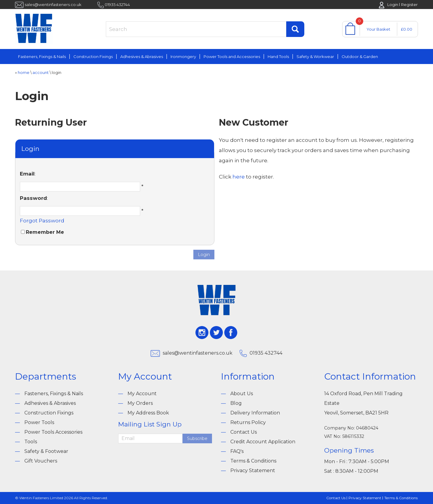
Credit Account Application (263, 442)
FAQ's (237, 451)
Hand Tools (278, 57)
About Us (242, 394)
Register (409, 5)
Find (295, 29)
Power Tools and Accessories (232, 57)
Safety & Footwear (46, 451)
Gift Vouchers (41, 461)
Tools (31, 442)
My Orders (140, 403)
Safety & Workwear (315, 57)
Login (393, 5)
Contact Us (244, 432)
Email (27, 174)
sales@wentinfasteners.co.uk (53, 5)
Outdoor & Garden (360, 57)
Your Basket (378, 29)
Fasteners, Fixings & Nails (42, 57)
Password (33, 198)
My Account (142, 394)
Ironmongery (183, 57)
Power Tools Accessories (53, 432)
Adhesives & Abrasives (142, 57)
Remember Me (45, 232)
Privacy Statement (253, 470)
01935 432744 (117, 5)
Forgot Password (42, 221)
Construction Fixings (93, 57)
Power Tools (39, 422)
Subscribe (197, 438)
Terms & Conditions (253, 461)
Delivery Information (255, 413)
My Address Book (148, 413)
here (239, 177)
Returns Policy (248, 422)
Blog (236, 403)
